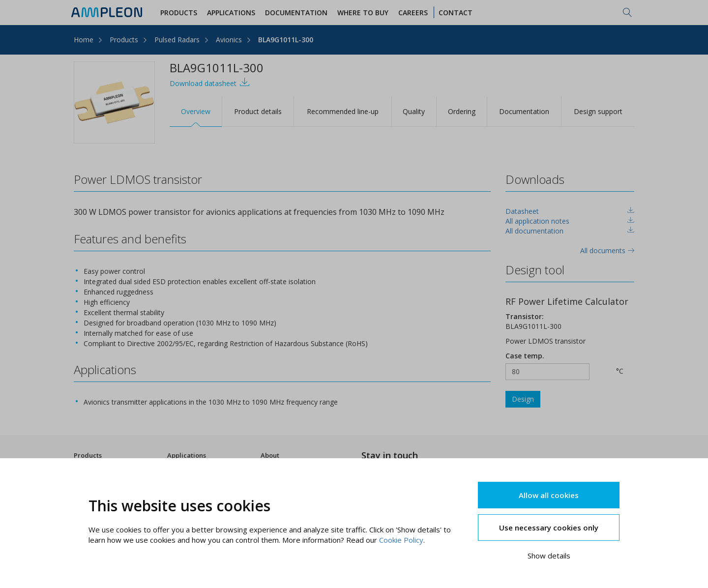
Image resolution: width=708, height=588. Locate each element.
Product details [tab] (258, 111)
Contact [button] (456, 13)
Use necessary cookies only (549, 528)
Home (84, 40)
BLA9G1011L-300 (286, 40)
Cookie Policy (401, 540)
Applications (187, 455)
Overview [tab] (196, 111)
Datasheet (522, 211)
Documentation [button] (296, 13)
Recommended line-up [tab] (343, 111)
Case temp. (525, 356)
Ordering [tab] (462, 111)
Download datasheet (210, 82)
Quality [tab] (414, 111)
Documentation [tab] (524, 111)
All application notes (537, 221)
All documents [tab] (607, 250)
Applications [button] (231, 13)
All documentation (534, 231)
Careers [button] (413, 13)
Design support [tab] (598, 111)
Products (124, 40)
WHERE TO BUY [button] (363, 13)
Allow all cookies (549, 495)
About (270, 455)
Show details (549, 556)
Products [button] (179, 13)
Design (523, 399)
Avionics (229, 40)
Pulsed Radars (177, 40)
